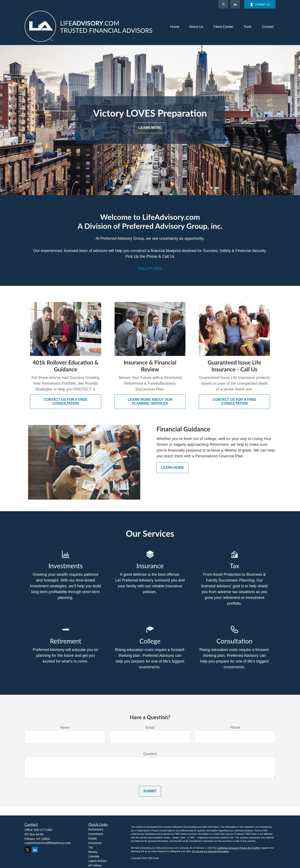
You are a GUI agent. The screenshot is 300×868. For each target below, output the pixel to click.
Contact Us (260, 4)
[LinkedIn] (235, 4)
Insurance (95, 843)
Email (150, 727)
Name (65, 727)
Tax (91, 847)
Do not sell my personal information (210, 851)
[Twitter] (223, 4)
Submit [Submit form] (150, 791)
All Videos (95, 865)
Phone (235, 727)
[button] (175, 27)
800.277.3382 (43, 830)
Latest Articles (98, 861)
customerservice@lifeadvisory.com (48, 843)
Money (93, 852)
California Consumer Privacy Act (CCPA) (238, 848)
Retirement (96, 829)
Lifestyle (94, 856)
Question (150, 754)
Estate (93, 838)
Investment (96, 834)
